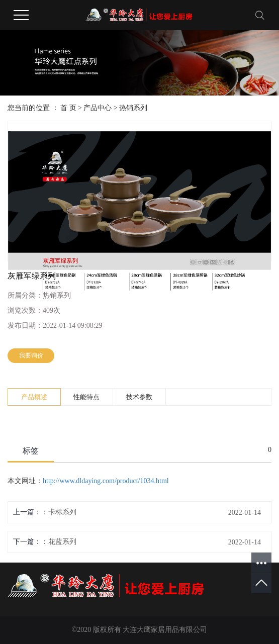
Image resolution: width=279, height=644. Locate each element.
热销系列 (133, 108)
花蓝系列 (62, 542)
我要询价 (31, 355)
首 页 (68, 108)
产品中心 (98, 108)
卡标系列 (62, 512)
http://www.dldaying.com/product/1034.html (106, 481)
